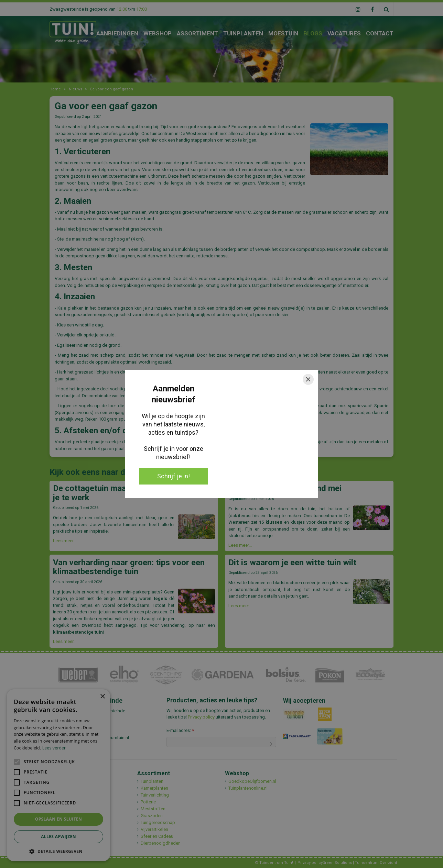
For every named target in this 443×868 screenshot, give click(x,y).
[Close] (308, 379)
